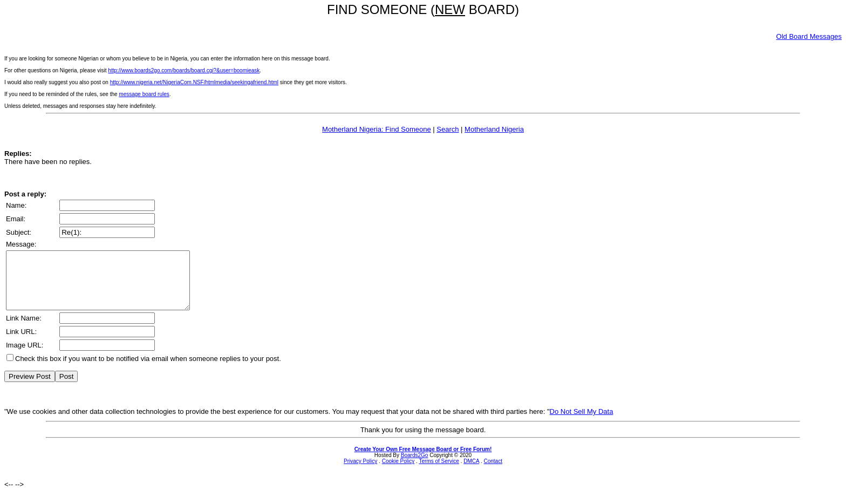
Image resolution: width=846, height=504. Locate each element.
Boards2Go (415, 466)
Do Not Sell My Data (582, 423)
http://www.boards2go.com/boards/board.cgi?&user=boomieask (184, 70)
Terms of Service (439, 472)
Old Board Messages (809, 36)
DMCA (471, 472)
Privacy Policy (360, 472)
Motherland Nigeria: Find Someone (377, 129)
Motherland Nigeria (494, 129)
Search (448, 129)
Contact (493, 472)
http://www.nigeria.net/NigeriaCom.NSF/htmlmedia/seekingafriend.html (194, 82)
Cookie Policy (398, 472)
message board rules (144, 94)
